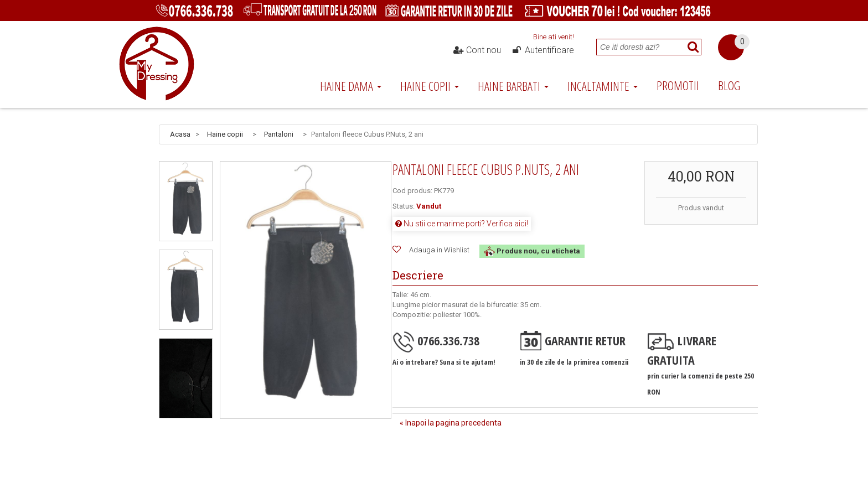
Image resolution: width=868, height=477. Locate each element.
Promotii (678, 85)
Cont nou (477, 50)
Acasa (180, 134)
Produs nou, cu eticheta (532, 251)
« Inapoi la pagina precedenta (451, 423)
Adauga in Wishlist (439, 250)
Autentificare (542, 50)
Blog (729, 85)
